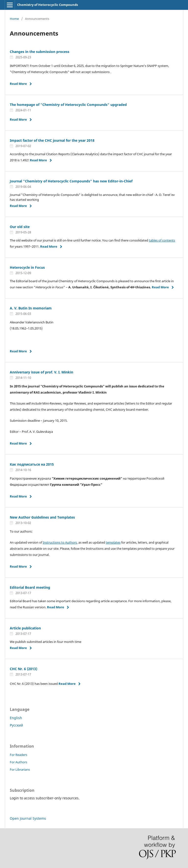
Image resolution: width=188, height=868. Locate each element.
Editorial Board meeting (30, 587)
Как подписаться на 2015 (32, 464)
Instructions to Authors (60, 542)
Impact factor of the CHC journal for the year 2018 (52, 140)
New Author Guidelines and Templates (42, 517)
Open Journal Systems (28, 818)
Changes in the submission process (40, 52)
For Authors (18, 762)
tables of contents (162, 240)
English (16, 718)
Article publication (25, 628)
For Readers (18, 755)
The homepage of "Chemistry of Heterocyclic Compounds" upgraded (68, 105)
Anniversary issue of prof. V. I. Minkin (41, 372)
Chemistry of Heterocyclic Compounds (47, 5)
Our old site (20, 227)
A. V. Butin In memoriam (31, 308)
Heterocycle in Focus (27, 267)
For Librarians (20, 769)
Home (14, 19)
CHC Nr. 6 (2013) (23, 669)
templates (113, 542)
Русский (16, 725)
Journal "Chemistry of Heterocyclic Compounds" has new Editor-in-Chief (71, 181)
